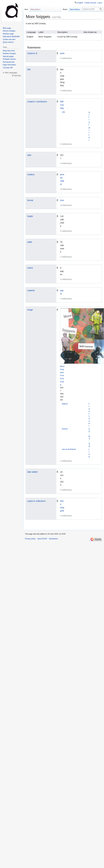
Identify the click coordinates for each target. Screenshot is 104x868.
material (31, 290)
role (63, 112)
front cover (89, 415)
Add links (18, 76)
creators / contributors (37, 102)
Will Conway (62, 105)
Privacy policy (30, 539)
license (65, 429)
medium (31, 174)
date (29, 155)
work (62, 53)
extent (30, 268)
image (30, 310)
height (30, 216)
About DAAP (42, 539)
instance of (32, 53)
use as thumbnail (69, 449)
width (30, 242)
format (30, 200)
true (89, 453)
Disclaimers (53, 539)
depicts (65, 404)
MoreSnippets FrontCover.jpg (62, 375)
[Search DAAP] (92, 9)
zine (62, 200)
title (29, 69)
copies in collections (36, 501)
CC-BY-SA (89, 438)
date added (32, 472)
